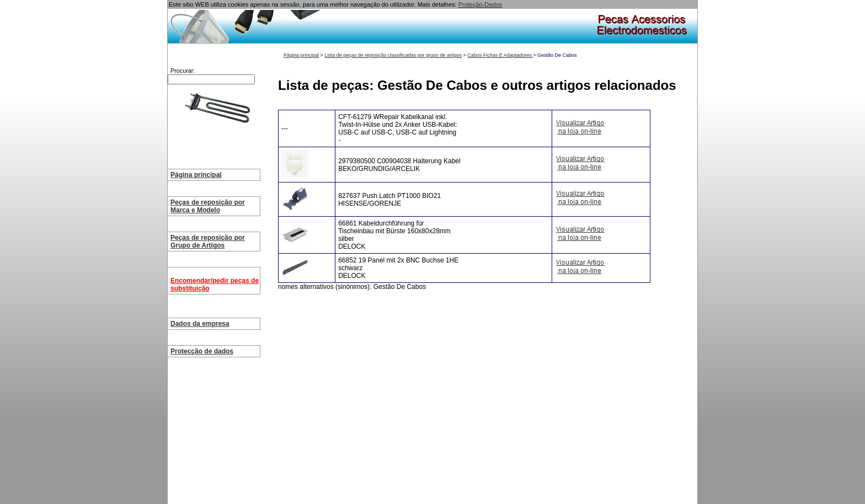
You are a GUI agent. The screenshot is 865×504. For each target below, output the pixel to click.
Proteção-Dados (480, 4)
